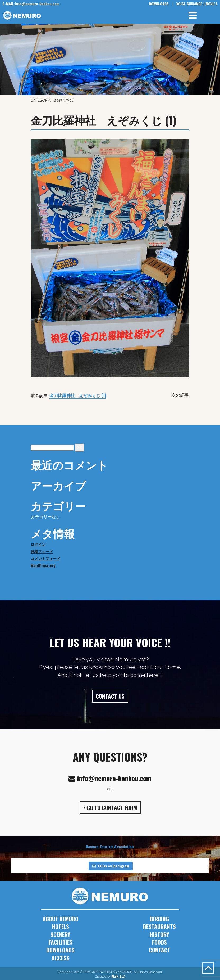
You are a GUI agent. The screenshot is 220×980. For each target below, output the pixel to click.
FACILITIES (61, 942)
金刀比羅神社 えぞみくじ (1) (78, 395)
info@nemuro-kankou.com (31, 4)
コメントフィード (45, 558)
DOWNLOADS (159, 4)
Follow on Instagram (111, 866)
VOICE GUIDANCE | (190, 4)
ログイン (38, 544)
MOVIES (211, 4)
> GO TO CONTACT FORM (110, 808)
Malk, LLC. (118, 976)
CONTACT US (110, 696)
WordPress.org (43, 565)
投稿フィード (42, 551)
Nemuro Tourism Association (110, 846)
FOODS (159, 942)
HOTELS (61, 926)
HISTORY (159, 934)
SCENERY (60, 934)
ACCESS (60, 958)
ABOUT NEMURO (60, 919)
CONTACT (160, 950)
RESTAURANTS (159, 926)
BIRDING (159, 919)
